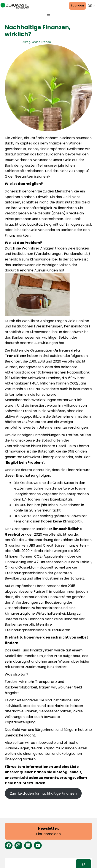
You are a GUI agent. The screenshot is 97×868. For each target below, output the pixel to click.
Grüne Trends (41, 42)
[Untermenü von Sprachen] (94, 6)
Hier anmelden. (49, 831)
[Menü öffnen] (49, 16)
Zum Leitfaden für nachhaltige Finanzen (43, 793)
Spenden (77, 5)
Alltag (26, 42)
